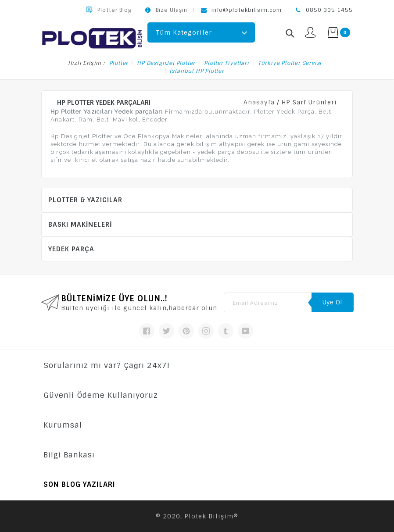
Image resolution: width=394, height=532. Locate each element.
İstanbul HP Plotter (197, 71)
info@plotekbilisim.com (247, 10)
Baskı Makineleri (80, 225)
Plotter (119, 63)
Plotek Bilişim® (211, 516)
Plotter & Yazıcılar (85, 200)
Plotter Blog (115, 10)
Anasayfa (259, 102)
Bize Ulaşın (172, 10)
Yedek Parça (71, 249)
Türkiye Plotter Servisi (290, 63)
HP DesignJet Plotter (166, 63)
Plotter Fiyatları (227, 63)
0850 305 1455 (329, 10)
